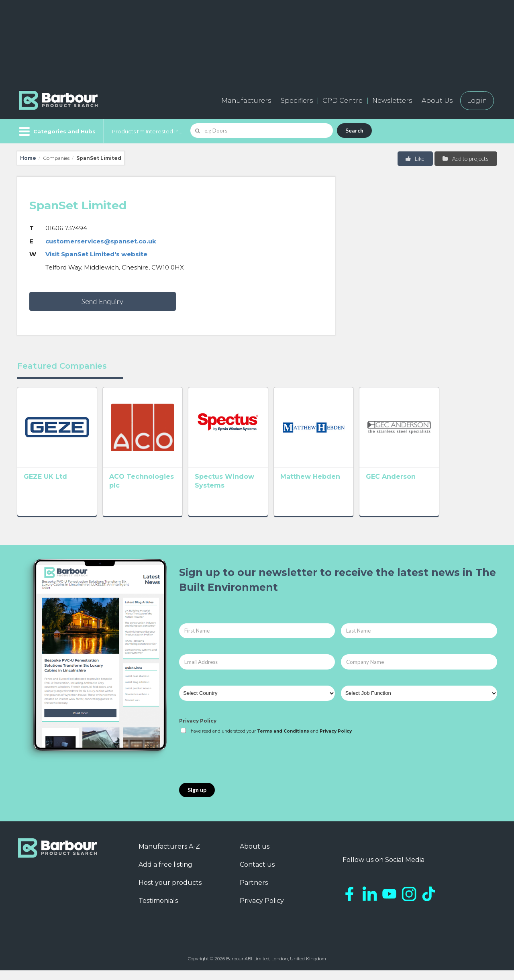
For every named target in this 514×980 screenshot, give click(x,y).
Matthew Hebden (345, 488)
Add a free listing (165, 874)
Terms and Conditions (283, 741)
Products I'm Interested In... (147, 131)
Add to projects (465, 158)
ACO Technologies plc (159, 488)
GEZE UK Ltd (45, 488)
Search (354, 130)
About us (255, 856)
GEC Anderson (437, 488)
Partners (254, 892)
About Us (437, 101)
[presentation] (240, 769)
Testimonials (158, 910)
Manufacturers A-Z (169, 856)
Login (477, 101)
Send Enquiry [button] (102, 301)
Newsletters (392, 101)
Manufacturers (246, 101)
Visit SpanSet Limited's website (96, 254)
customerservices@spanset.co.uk (101, 241)
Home (28, 158)
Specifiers (297, 101)
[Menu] (56, 131)
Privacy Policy (198, 730)
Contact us (257, 874)
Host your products (170, 892)
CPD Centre (343, 101)
